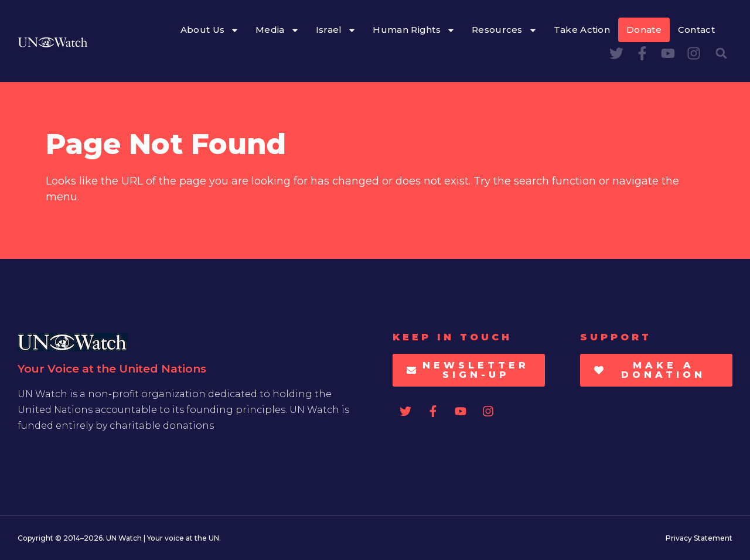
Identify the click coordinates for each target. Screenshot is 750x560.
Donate (644, 30)
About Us (210, 30)
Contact (696, 30)
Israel (336, 30)
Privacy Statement (699, 538)
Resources (504, 30)
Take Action (582, 30)
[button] (721, 53)
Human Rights (414, 30)
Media (277, 30)
